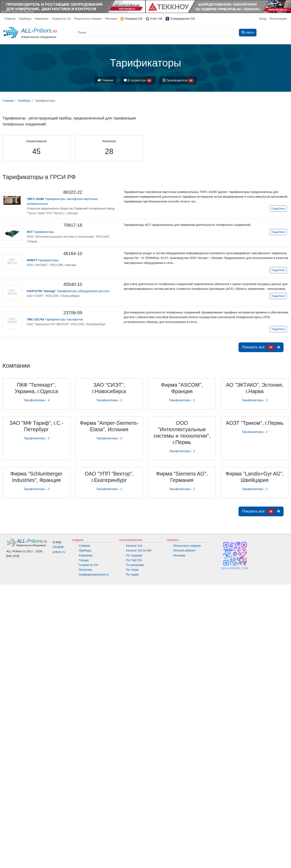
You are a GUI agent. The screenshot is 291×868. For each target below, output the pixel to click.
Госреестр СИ (61, 19)
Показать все (261, 347)
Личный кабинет (184, 550)
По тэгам (132, 570)
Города (84, 560)
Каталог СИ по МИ (139, 550)
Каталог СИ (134, 546)
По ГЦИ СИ (134, 560)
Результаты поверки (88, 19)
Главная (10, 19)
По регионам (135, 565)
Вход (263, 19)
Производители (178, 81)
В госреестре (138, 81)
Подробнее (278, 209)
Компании (42, 19)
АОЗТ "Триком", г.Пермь (255, 423)
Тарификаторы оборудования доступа (68, 291)
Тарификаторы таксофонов (55, 319)
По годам (132, 574)
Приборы (25, 19)
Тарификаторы (40, 232)
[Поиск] (155, 33)
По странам (134, 555)
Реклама (111, 19)
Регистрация (278, 19)
